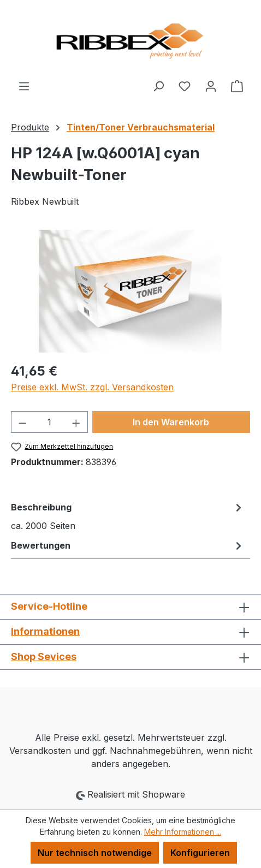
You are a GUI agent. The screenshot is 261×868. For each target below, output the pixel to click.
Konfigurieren (200, 853)
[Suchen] (158, 86)
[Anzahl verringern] (22, 422)
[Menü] (24, 86)
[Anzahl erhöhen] (76, 422)
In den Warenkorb (171, 422)
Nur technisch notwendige (95, 853)
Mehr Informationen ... (183, 832)
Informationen (45, 631)
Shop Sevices (44, 656)
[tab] (128, 516)
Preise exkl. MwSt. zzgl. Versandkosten (92, 387)
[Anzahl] (50, 422)
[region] (130, 291)
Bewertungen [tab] (128, 545)
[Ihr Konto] (211, 86)
